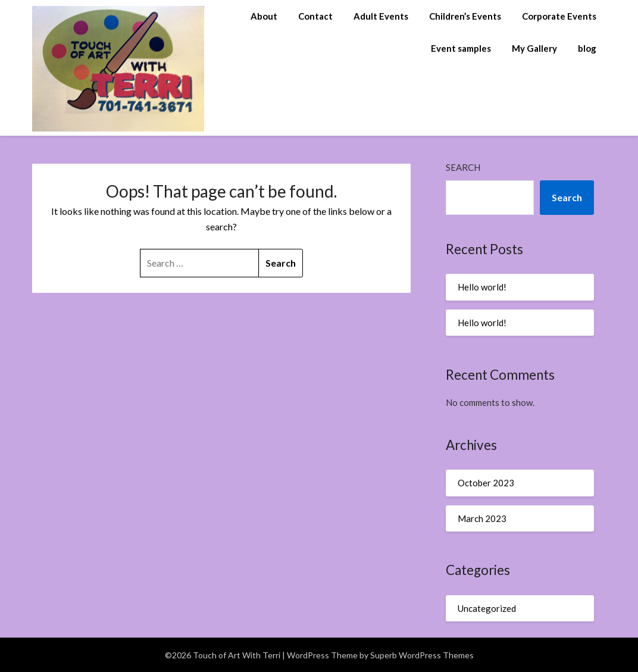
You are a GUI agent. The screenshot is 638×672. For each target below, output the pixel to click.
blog (587, 48)
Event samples (461, 48)
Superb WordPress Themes (422, 655)
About (264, 16)
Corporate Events (559, 16)
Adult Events (381, 16)
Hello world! (482, 287)
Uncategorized (487, 608)
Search (463, 167)
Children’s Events (465, 16)
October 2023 (486, 483)
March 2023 (482, 518)
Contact (315, 16)
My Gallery (534, 48)
